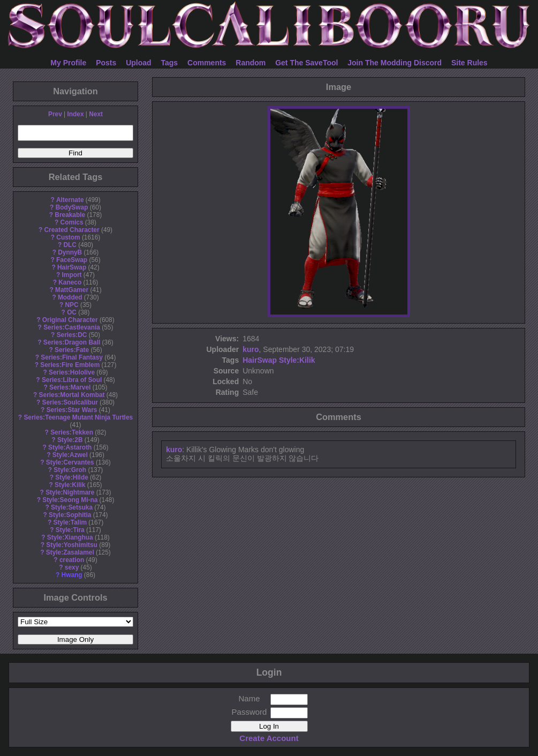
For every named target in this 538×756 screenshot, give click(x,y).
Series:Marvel (70, 387)
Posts (106, 63)
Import (72, 275)
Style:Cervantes (70, 462)
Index (75, 114)
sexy (72, 567)
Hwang (72, 575)
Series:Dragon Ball (72, 342)
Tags (170, 63)
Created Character (71, 230)
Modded (70, 297)
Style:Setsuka (72, 507)
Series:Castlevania (72, 327)
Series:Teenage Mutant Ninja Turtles (78, 417)
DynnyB (70, 252)
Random (251, 63)
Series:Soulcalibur (70, 402)
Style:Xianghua (70, 537)
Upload (138, 63)
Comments (207, 63)
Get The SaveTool (306, 63)
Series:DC (72, 335)
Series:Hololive (72, 372)
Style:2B (70, 440)
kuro (251, 349)
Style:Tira (70, 530)
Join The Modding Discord (395, 63)
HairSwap (72, 267)
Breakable (70, 215)
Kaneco (70, 282)
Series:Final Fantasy (72, 357)
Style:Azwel (70, 455)
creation (72, 560)
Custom (68, 237)
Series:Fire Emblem (70, 365)
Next (96, 114)
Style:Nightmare (70, 492)
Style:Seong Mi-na (70, 500)
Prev (55, 114)
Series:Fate (72, 350)
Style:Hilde (71, 477)
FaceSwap (72, 260)
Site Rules (469, 63)
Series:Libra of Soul (72, 380)
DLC (70, 245)
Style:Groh (70, 470)
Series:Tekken (72, 432)
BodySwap (72, 207)
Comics (72, 222)
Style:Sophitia (70, 515)
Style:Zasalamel (70, 552)
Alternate (70, 200)
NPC (71, 305)
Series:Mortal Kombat (72, 395)
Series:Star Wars (72, 410)
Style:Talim (70, 522)
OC (72, 312)
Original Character (70, 320)
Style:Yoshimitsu (72, 545)
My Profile (68, 63)
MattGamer (72, 290)
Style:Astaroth (70, 447)
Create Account (269, 738)
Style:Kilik (70, 485)
